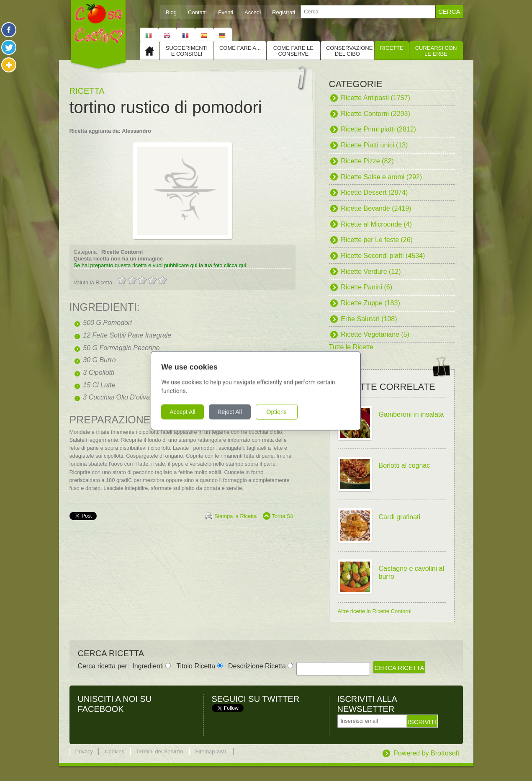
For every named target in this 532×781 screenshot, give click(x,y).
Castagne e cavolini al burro (412, 573)
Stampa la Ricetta (235, 516)
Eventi (226, 12)
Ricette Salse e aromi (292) (381, 177)
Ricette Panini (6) (366, 287)
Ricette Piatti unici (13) (374, 145)
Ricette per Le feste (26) (377, 240)
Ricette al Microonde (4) (376, 224)
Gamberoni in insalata (411, 414)
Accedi (253, 12)
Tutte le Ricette (351, 347)
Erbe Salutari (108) (369, 319)
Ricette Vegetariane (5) (375, 334)
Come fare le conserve (293, 51)
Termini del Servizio (160, 751)
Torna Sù (282, 516)
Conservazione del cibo (349, 51)
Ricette (392, 48)
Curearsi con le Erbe (436, 51)
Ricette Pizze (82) (367, 161)
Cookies (114, 751)
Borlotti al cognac (405, 465)
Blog (171, 12)
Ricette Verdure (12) (371, 272)
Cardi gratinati (400, 517)
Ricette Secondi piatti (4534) (383, 256)
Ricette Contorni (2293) (375, 114)
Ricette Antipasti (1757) (375, 98)
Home (150, 51)
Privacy (84, 751)
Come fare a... (240, 48)
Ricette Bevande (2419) (376, 208)
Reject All (240, 412)
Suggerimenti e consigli (187, 51)
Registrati (284, 12)
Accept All (193, 412)
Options (287, 412)
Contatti (197, 12)
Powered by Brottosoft (426, 753)
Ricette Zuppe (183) (370, 303)
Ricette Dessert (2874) (374, 192)
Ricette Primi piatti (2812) (378, 129)
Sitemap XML (211, 751)
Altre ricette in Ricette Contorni (375, 611)
